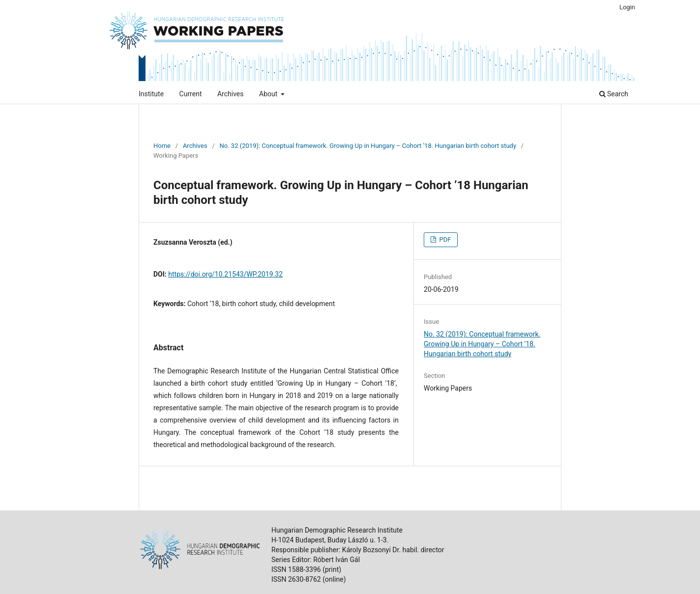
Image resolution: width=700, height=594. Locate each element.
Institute (151, 94)
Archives (231, 94)
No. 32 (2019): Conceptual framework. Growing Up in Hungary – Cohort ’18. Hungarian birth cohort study (368, 146)
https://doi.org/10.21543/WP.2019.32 (225, 274)
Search (614, 94)
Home (162, 146)
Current (191, 94)
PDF (444, 240)
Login (627, 7)
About (269, 94)
